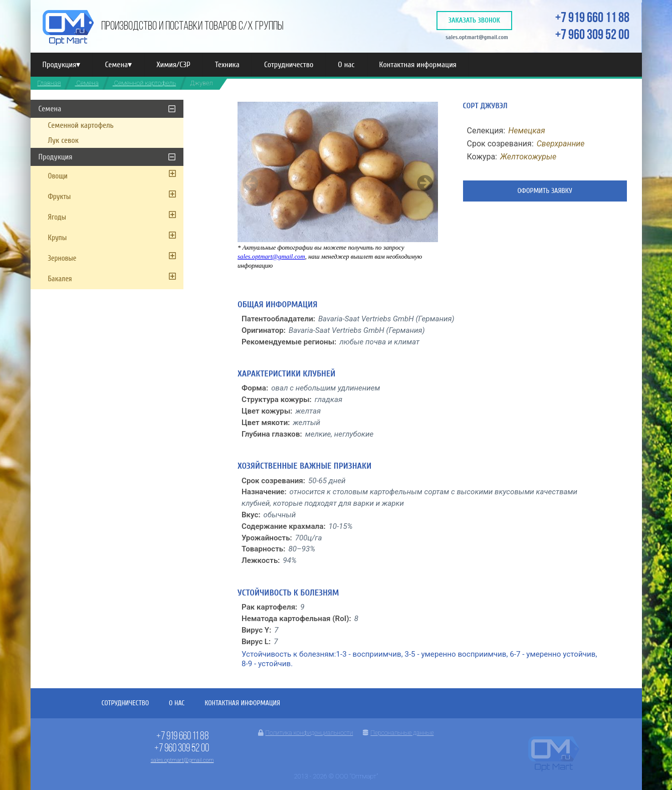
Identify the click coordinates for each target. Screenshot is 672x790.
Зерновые (62, 258)
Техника (227, 65)
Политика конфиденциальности (306, 733)
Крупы (58, 238)
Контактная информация (418, 65)
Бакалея (60, 279)
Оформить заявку (544, 191)
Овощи (58, 176)
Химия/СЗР (173, 65)
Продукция (62, 65)
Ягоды (57, 217)
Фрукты (60, 197)
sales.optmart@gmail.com (477, 37)
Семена (118, 65)
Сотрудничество (289, 65)
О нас (346, 65)
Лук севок (63, 140)
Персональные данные (398, 733)
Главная (49, 83)
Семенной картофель (144, 83)
